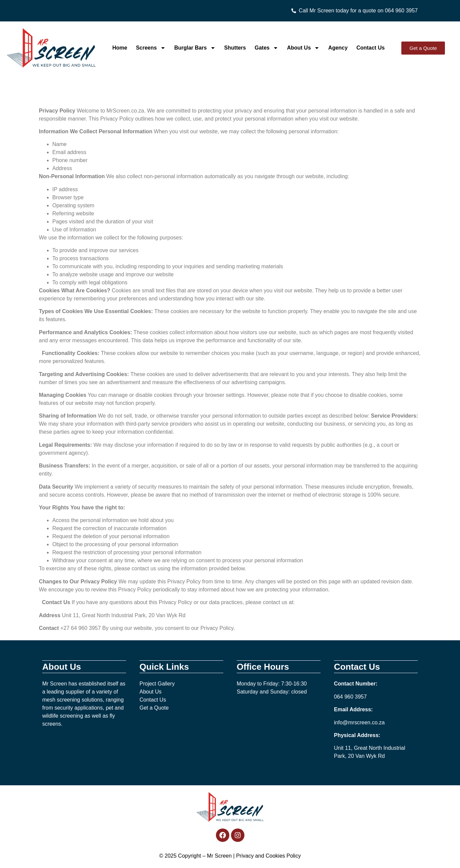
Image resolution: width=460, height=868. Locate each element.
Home (120, 48)
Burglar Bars (195, 48)
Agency (338, 48)
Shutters (235, 48)
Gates (267, 48)
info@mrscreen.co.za (359, 722)
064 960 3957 (350, 697)
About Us (303, 48)
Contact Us (370, 48)
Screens (151, 48)
